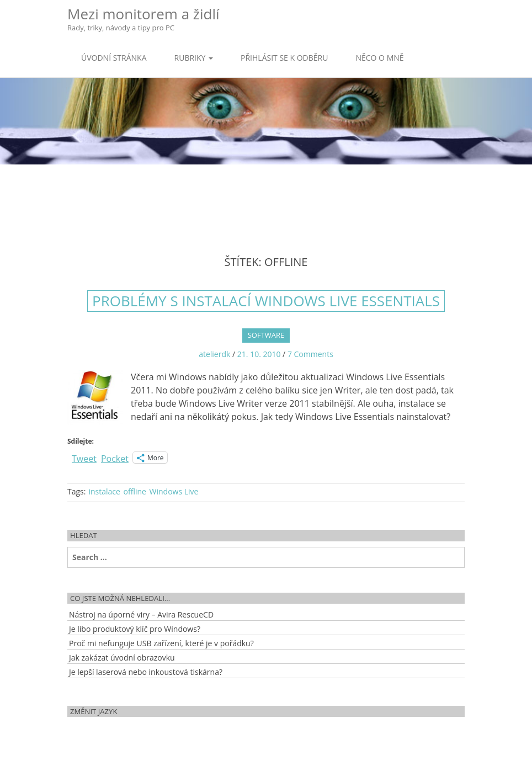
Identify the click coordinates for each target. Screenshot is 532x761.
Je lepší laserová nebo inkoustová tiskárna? (146, 672)
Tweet (84, 457)
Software (266, 335)
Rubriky (194, 58)
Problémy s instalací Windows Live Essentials (266, 301)
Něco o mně (379, 58)
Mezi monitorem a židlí (143, 18)
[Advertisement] (266, 200)
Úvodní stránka (114, 58)
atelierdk (214, 354)
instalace (104, 491)
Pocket (115, 459)
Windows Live (174, 491)
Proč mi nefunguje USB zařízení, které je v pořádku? (161, 643)
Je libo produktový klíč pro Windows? (135, 629)
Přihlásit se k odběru (284, 58)
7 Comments (310, 354)
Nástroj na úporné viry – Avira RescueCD (141, 614)
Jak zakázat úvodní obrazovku (122, 658)
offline (135, 491)
